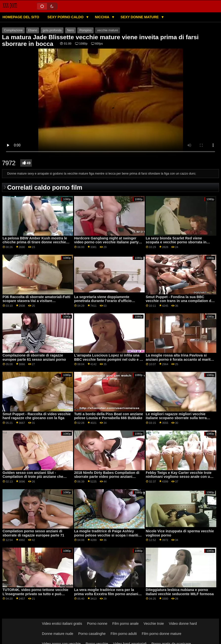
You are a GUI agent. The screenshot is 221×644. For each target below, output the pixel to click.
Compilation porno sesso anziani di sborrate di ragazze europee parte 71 (33, 533)
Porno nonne (97, 624)
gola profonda (52, 30)
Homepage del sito (21, 17)
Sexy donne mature (140, 17)
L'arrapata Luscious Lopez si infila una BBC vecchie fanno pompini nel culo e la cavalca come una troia (108, 359)
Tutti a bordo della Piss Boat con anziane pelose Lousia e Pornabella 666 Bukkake (109, 416)
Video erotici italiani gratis (62, 624)
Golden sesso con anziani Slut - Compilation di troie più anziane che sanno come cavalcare (33, 477)
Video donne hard (183, 624)
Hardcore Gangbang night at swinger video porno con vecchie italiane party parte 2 (106, 242)
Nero (70, 30)
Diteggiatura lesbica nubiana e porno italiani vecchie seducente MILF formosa (180, 592)
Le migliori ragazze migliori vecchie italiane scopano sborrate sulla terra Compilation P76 (176, 418)
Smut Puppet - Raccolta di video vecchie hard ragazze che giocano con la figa (37, 416)
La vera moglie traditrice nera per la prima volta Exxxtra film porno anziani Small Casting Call (106, 594)
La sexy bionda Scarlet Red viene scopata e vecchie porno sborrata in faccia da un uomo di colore (176, 242)
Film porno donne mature (161, 634)
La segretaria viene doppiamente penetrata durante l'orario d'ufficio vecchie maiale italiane (103, 301)
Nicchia (102, 17)
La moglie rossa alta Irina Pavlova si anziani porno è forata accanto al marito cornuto (179, 359)
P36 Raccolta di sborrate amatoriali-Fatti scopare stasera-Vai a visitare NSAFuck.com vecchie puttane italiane (36, 301)
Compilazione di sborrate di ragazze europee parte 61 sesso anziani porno (34, 357)
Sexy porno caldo (66, 17)
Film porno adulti (124, 634)
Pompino (85, 30)
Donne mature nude (58, 634)
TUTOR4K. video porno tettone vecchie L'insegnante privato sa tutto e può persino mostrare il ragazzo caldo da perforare (35, 596)
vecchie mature (108, 30)
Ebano (33, 30)
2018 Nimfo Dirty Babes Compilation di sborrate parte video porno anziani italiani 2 (107, 477)
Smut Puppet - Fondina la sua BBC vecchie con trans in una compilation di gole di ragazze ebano (179, 301)
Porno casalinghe (92, 634)
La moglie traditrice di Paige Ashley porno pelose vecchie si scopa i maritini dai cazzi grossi (108, 535)
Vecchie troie (154, 624)
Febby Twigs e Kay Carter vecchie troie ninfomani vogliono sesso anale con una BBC (180, 477)
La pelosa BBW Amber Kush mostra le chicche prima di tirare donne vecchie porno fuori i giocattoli (35, 242)
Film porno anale (126, 624)
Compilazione (13, 30)
